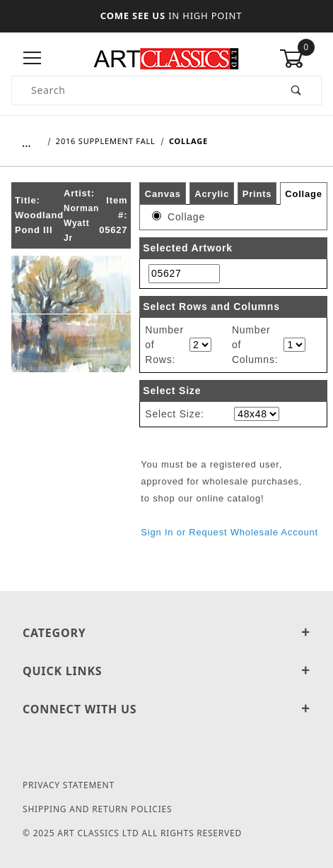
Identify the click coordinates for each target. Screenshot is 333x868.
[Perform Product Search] (297, 90)
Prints (257, 193)
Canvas (163, 193)
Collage (304, 194)
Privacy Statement (69, 785)
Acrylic (212, 193)
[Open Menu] (33, 59)
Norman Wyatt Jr (81, 223)
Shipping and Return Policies (97, 809)
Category (166, 633)
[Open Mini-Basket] (300, 59)
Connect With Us (166, 709)
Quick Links (166, 671)
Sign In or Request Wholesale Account (229, 532)
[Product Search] (142, 90)
